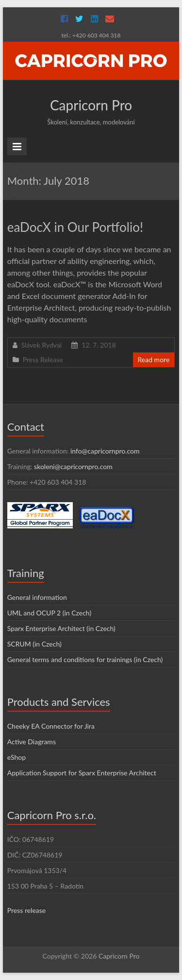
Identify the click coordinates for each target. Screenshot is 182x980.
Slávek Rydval (41, 345)
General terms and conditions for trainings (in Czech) (85, 659)
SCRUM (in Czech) (34, 644)
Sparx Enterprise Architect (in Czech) (61, 628)
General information (37, 597)
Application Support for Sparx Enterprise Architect (82, 773)
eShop (17, 757)
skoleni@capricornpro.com (73, 466)
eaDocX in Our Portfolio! (75, 227)
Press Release (43, 359)
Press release (27, 910)
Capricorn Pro (91, 105)
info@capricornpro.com (105, 451)
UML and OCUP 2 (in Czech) (49, 613)
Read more (154, 359)
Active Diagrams (32, 742)
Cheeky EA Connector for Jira (51, 726)
